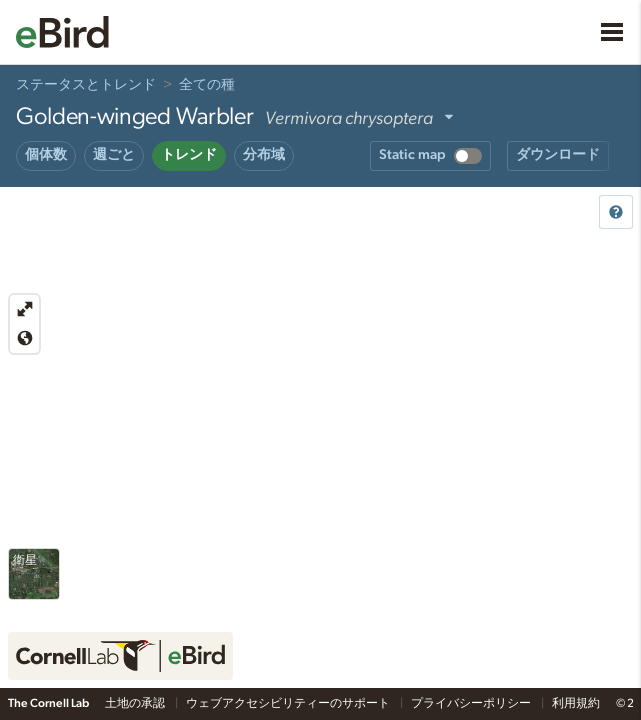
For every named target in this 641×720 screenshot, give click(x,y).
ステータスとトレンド (86, 85)
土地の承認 (136, 703)
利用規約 (576, 703)
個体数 (46, 155)
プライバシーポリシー (472, 703)
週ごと (114, 155)
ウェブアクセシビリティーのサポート (289, 703)
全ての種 (207, 85)
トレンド (189, 155)
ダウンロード (558, 155)
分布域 (264, 155)
